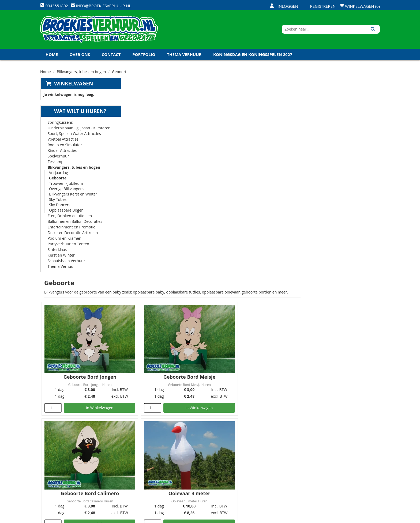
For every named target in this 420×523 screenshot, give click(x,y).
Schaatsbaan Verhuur (66, 262)
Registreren (320, 6)
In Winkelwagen (176, 199)
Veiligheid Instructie (149, 450)
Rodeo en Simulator (65, 146)
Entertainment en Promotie (71, 229)
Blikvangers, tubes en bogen (81, 73)
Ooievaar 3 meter (168, 274)
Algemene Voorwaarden (266, 468)
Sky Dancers (59, 206)
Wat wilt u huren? (76, 113)
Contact (111, 56)
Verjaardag (58, 174)
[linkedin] (365, 518)
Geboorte (57, 180)
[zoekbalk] (334, 30)
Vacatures (139, 459)
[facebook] (336, 518)
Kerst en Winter (61, 257)
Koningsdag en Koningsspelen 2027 (253, 56)
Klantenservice (257, 450)
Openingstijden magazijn (267, 441)
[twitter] (346, 518)
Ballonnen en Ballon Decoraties (75, 223)
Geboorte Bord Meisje (253, 168)
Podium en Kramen (64, 240)
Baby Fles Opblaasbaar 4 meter (168, 380)
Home (52, 56)
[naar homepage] (99, 30)
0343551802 (62, 474)
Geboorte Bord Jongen (168, 168)
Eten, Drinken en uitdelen (70, 217)
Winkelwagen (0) (360, 6)
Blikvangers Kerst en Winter (73, 196)
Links (134, 468)
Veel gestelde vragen (206, 459)
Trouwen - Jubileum (66, 185)
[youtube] (356, 518)
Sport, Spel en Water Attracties (74, 135)
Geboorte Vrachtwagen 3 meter (339, 274)
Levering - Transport (206, 441)
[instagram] (375, 518)
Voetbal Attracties (63, 141)
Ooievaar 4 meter (253, 274)
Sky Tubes (57, 201)
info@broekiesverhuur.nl (81, 479)
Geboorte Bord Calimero (339, 168)
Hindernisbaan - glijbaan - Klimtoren (79, 129)
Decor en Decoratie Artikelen (73, 234)
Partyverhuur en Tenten (68, 245)
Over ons (80, 56)
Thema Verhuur (184, 56)
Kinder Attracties (62, 152)
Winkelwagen (73, 85)
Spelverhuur (58, 158)
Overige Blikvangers (66, 190)
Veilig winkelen (201, 450)
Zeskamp (55, 163)
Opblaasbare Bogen (66, 212)
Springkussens (60, 124)
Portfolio (144, 56)
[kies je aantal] (137, 200)
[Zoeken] (374, 30)
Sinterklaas (57, 251)
